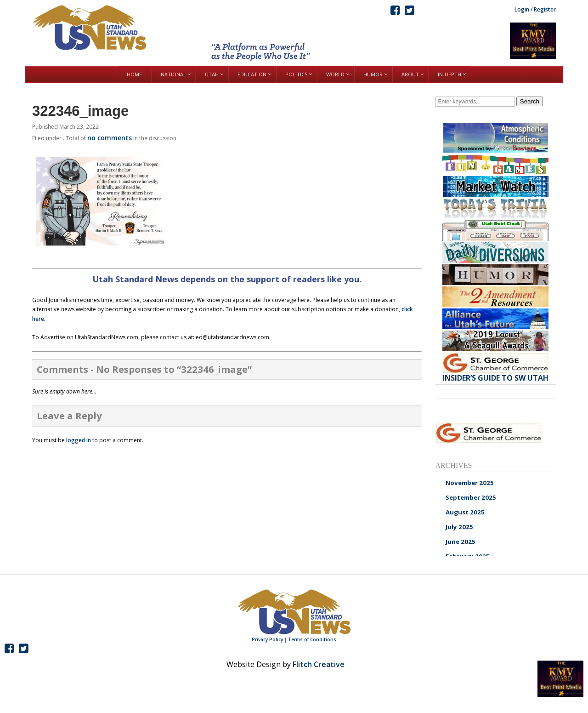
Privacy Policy (267, 639)
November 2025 (470, 483)
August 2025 (465, 512)
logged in (79, 440)
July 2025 (459, 527)
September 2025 (471, 497)
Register (545, 9)
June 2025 (461, 542)
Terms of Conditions (312, 639)
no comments (110, 138)
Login (522, 9)
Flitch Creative (319, 664)
